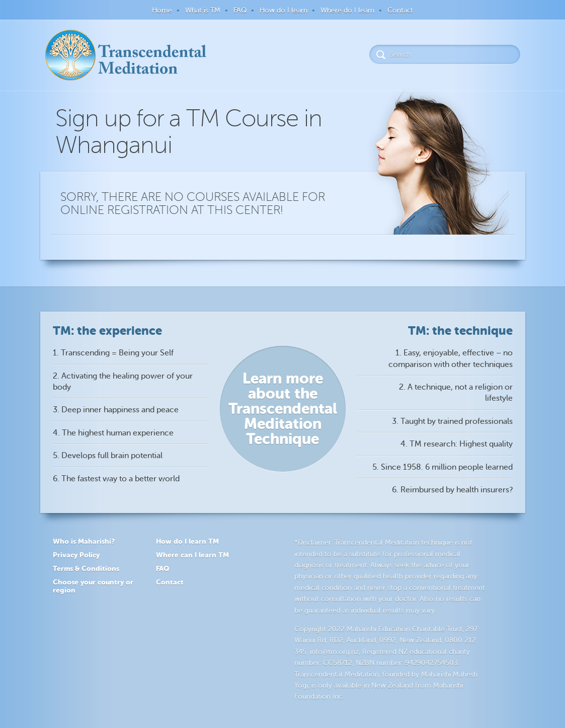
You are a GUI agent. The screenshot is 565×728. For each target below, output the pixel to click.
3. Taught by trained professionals (452, 421)
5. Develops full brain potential (108, 456)
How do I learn (284, 10)
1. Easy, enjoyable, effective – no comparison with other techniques (451, 358)
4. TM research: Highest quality (457, 444)
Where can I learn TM (192, 555)
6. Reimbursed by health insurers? (452, 490)
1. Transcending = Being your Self (113, 353)
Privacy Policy (76, 555)
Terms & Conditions (86, 568)
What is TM (203, 10)
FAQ (240, 10)
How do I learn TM (187, 541)
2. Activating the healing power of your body (123, 382)
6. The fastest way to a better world (116, 479)
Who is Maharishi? (84, 541)
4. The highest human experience (113, 433)
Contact (400, 10)
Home (162, 10)
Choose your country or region (93, 586)
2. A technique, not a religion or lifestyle (456, 393)
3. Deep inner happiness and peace (116, 410)
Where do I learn (347, 10)
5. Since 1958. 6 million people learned (442, 467)
